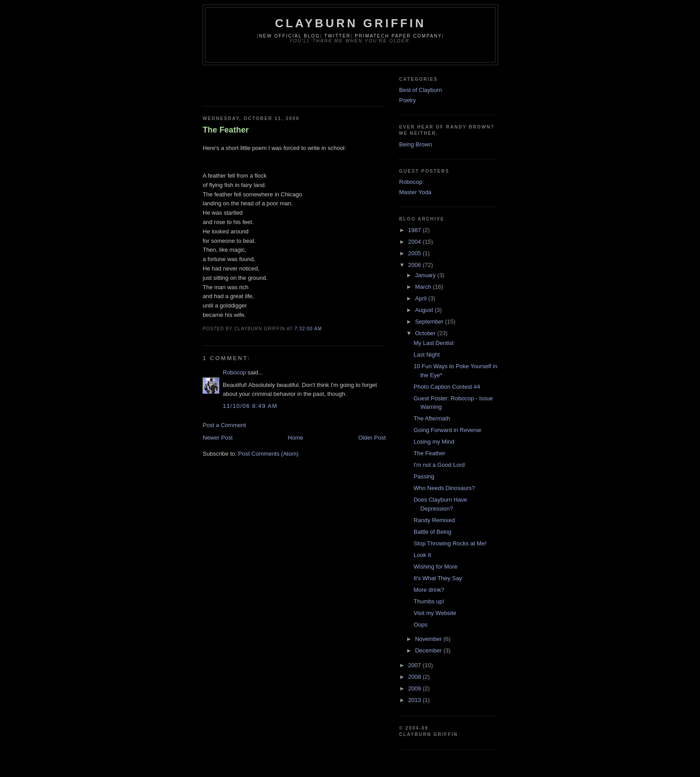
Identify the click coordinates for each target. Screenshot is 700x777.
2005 (415, 253)
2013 (415, 700)
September (430, 322)
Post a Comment (224, 425)
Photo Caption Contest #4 (447, 387)
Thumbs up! (429, 601)
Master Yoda (415, 192)
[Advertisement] (307, 83)
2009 (415, 688)
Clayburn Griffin (350, 23)
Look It (422, 555)
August (425, 310)
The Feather (226, 130)
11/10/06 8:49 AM (250, 406)
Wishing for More (435, 567)
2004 (415, 242)
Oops (420, 625)
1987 (415, 230)
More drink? (429, 590)
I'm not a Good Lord (439, 465)
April (422, 298)
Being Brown (416, 144)
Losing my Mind (434, 442)
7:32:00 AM (308, 329)
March (424, 287)
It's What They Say (437, 578)
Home (296, 438)
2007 (415, 665)
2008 (415, 677)
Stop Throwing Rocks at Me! (450, 543)
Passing (424, 476)
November (429, 639)
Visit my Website (435, 613)
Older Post (372, 438)
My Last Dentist (433, 343)
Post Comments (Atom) (269, 454)
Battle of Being (432, 532)
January (426, 275)
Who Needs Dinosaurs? (444, 488)
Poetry (408, 100)
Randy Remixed (434, 520)
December (429, 650)
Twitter (337, 36)
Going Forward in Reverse (447, 430)
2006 (415, 265)
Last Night (427, 355)
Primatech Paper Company (398, 36)
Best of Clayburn (421, 90)
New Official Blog (290, 36)
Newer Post (218, 438)
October (426, 333)
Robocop (234, 372)
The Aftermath (432, 418)
